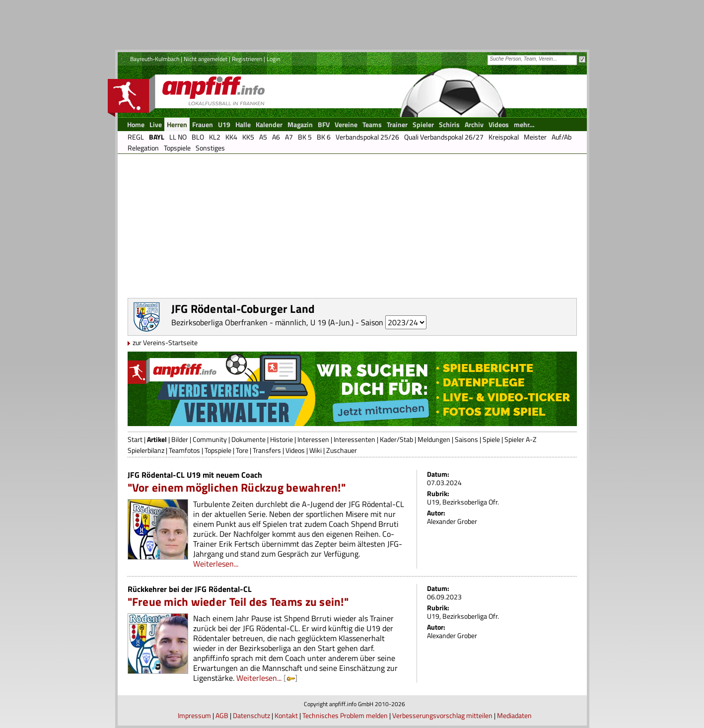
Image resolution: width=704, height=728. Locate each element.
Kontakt (286, 715)
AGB (222, 715)
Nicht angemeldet (206, 59)
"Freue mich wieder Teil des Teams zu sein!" (238, 602)
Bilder (180, 439)
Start (135, 439)
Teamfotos (184, 450)
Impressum (194, 715)
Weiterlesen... (216, 564)
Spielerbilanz (146, 450)
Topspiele (218, 450)
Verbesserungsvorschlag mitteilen (442, 715)
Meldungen (434, 439)
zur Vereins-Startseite (165, 342)
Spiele (491, 439)
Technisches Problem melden (345, 715)
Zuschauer (342, 450)
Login (273, 59)
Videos (295, 450)
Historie (282, 439)
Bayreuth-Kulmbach (155, 59)
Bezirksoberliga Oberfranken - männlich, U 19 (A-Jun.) (262, 322)
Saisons (466, 439)
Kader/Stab (396, 439)
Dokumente (248, 439)
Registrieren (247, 59)
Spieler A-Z (521, 439)
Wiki (316, 450)
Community (210, 439)
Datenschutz (251, 715)
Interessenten (354, 439)
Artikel (157, 439)
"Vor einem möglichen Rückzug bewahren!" (237, 487)
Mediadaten (514, 715)
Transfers (267, 450)
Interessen (313, 439)
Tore (242, 450)
